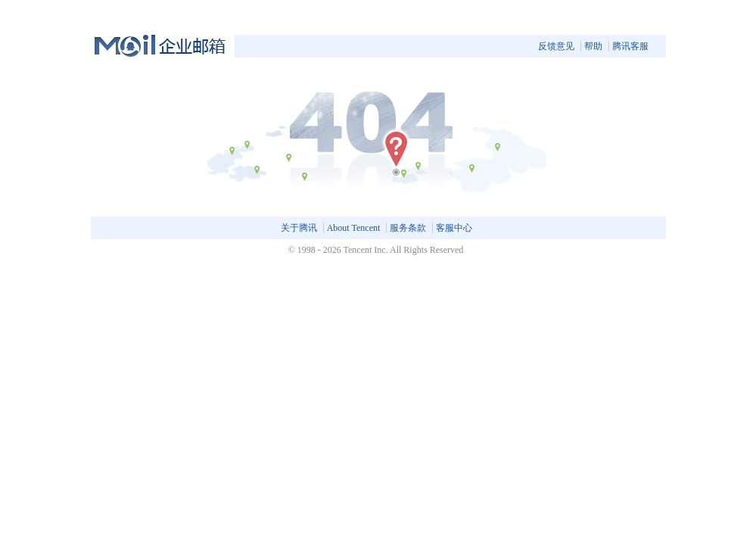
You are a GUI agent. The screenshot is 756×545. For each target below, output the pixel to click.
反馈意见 (556, 46)
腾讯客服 (630, 46)
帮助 (593, 46)
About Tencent (354, 228)
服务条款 (408, 228)
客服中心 (454, 228)
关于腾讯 (299, 228)
